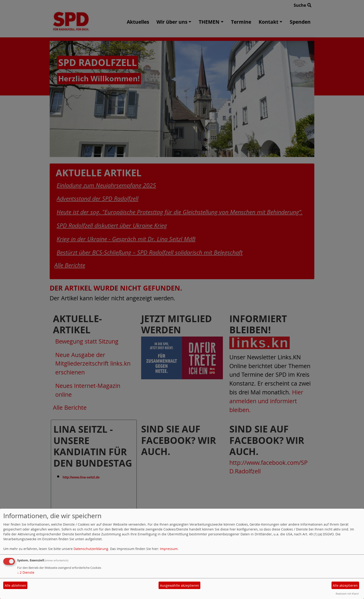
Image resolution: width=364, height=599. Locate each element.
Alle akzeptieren (345, 585)
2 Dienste (26, 572)
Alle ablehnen (15, 585)
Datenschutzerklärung (91, 549)
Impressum (169, 549)
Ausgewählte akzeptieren (180, 585)
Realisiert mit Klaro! (347, 594)
